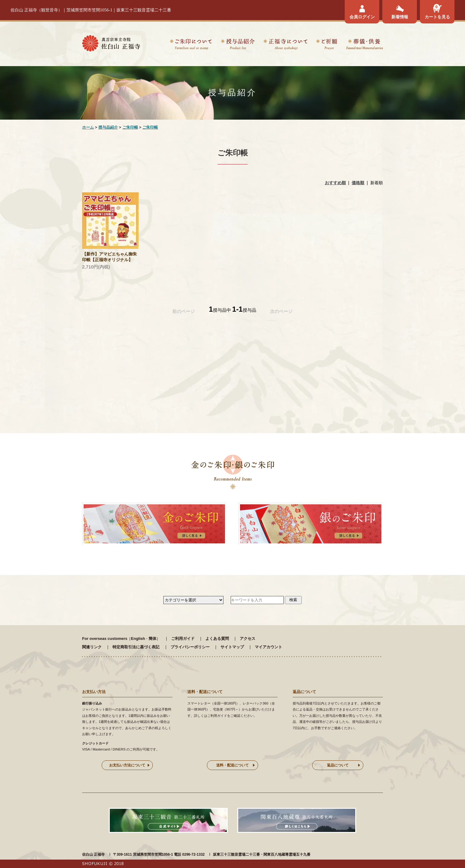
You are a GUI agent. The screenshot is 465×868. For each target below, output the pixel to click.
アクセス (248, 639)
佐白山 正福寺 (93, 854)
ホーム (88, 127)
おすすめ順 (335, 183)
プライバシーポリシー (190, 647)
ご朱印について (191, 45)
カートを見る (437, 17)
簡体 (152, 639)
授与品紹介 (238, 45)
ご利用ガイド (183, 639)
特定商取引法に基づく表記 (136, 647)
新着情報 (400, 17)
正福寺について (285, 45)
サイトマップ (232, 647)
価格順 (358, 183)
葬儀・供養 (364, 45)
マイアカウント (268, 647)
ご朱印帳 (130, 127)
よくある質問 (217, 639)
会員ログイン (362, 17)
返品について (338, 765)
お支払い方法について (127, 765)
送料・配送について (232, 765)
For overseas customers (105, 639)
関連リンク (92, 647)
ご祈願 (327, 45)
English (138, 639)
